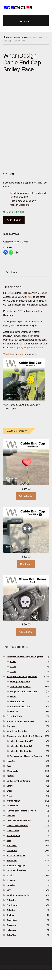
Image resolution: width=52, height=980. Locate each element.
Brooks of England (16, 855)
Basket (41, 973)
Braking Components (20, 681)
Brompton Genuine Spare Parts (22, 677)
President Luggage (16, 865)
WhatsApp (9, 354)
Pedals (13, 696)
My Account (9, 975)
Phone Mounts (17, 701)
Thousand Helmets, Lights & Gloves (24, 736)
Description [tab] (11, 272)
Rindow (10, 915)
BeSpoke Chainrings (16, 870)
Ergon (9, 791)
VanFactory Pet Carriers (18, 781)
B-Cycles (11, 885)
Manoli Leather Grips (17, 731)
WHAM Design (21, 37)
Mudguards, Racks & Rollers (24, 691)
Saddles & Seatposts (20, 706)
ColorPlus (11, 935)
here (30, 297)
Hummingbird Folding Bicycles (21, 811)
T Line (13, 662)
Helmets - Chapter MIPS (22, 741)
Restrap (10, 776)
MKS (9, 890)
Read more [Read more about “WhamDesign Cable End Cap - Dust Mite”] (26, 564)
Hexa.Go (11, 761)
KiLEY (9, 796)
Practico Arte (13, 836)
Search (26, 975)
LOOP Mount (13, 831)
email (20, 354)
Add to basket (14, 220)
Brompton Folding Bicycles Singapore (25, 657)
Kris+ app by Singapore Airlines (27, 348)
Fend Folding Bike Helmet (19, 821)
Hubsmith (11, 930)
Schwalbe (11, 900)
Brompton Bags (14, 716)
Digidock (11, 880)
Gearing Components (20, 687)
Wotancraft (12, 771)
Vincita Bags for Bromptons (20, 721)
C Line (13, 672)
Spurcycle (12, 925)
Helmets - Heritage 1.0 (21, 751)
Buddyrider (12, 920)
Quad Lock (12, 851)
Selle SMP (12, 861)
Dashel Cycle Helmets (17, 826)
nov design (12, 846)
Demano (11, 726)
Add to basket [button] (26, 496)
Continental (12, 905)
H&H (9, 841)
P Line (13, 667)
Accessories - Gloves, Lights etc (26, 756)
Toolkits (14, 711)
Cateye (10, 786)
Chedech (11, 816)
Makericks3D (13, 806)
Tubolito (11, 910)
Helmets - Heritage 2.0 (21, 746)
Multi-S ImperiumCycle (18, 895)
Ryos (9, 766)
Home (9, 37)
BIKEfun (10, 875)
